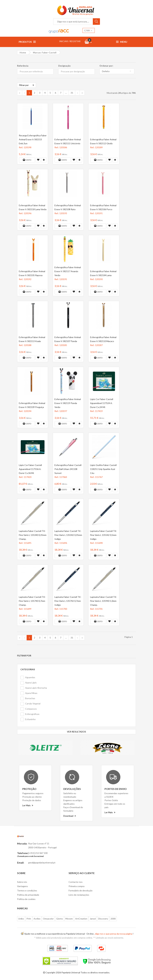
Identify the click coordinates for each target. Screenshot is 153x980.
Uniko (21, 919)
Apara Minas (31, 693)
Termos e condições (27, 890)
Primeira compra (76, 886)
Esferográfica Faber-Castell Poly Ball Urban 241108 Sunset (68, 469)
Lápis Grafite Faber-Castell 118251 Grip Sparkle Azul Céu (103, 469)
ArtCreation (81, 919)
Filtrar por (27, 85)
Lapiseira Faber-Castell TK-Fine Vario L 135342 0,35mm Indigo (68, 535)
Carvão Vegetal (33, 704)
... (66, 93)
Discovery (103, 919)
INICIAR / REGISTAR (70, 41)
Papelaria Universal (71, 972)
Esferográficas (32, 714)
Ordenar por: (106, 66)
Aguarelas (30, 677)
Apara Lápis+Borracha (36, 688)
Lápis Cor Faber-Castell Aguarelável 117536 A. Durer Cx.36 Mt (30, 469)
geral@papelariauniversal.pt (42, 863)
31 (72, 93)
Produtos (27, 42)
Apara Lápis (31, 683)
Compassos (31, 709)
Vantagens (22, 886)
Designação (64, 66)
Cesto (27, 160)
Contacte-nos (76, 882)
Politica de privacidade (28, 895)
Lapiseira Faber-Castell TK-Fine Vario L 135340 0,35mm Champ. (33, 535)
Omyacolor (48, 919)
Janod (93, 919)
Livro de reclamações (79, 895)
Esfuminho (30, 719)
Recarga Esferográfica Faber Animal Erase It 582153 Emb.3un (33, 139)
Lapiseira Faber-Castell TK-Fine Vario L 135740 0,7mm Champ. (32, 601)
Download (70, 816)
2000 (113, 919)
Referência (23, 66)
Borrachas (30, 698)
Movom (69, 919)
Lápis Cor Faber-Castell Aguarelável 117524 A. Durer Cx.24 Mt (102, 403)
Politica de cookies (26, 899)
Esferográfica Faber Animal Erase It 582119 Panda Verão (68, 403)
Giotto (60, 919)
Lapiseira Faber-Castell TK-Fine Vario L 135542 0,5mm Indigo (104, 535)
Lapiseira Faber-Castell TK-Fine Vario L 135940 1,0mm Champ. (104, 601)
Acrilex (37, 919)
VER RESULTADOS (76, 732)
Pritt (29, 919)
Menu (122, 42)
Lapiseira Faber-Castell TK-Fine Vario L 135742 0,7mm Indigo (68, 601)
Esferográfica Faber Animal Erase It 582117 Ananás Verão (68, 271)
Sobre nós (22, 882)
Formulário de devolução (81, 890)
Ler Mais (28, 805)
